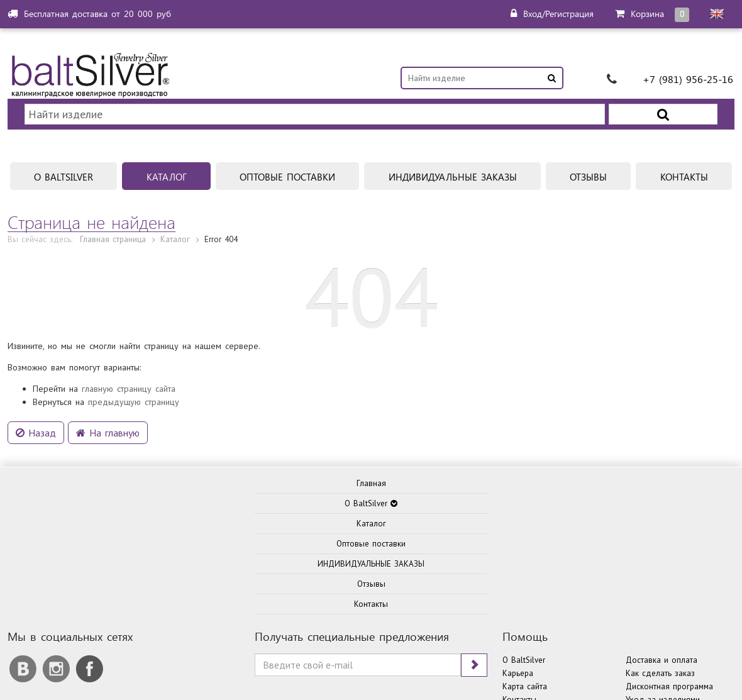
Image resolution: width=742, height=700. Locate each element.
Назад (36, 396)
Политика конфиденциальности (557, 675)
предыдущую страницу (134, 365)
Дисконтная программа (669, 499)
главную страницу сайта (129, 352)
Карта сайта (525, 499)
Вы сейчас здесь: (40, 202)
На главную (108, 396)
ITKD (542, 650)
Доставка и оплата (662, 473)
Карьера (518, 486)
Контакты (519, 512)
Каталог (175, 202)
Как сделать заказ (660, 486)
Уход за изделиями (663, 512)
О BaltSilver (524, 473)
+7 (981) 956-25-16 (688, 79)
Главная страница (113, 202)
